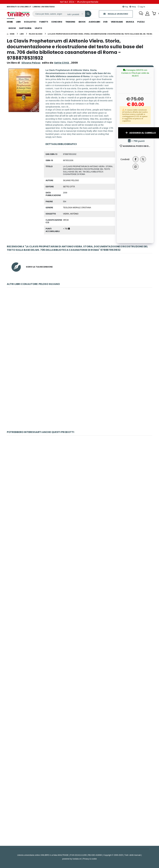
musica (130, 22)
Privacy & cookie (90, 859)
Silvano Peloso (31, 63)
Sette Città (69, 187)
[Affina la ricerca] (75, 14)
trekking (70, 22)
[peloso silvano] (36, 34)
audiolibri (94, 22)
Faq (125, 7)
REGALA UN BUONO (116, 14)
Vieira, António (71, 214)
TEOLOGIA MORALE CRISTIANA (77, 207)
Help (133, 7)
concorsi (57, 22)
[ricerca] (49, 14)
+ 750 (66, 229)
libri (18, 22)
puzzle (141, 22)
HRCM (66, 220)
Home (10, 22)
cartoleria (25, 28)
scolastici (30, 22)
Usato (38, 28)
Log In (141, 7)
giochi (12, 28)
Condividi (125, 159)
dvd (105, 22)
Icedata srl (77, 859)
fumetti (44, 22)
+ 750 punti (136, 141)
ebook (82, 22)
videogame (117, 22)
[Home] (11, 34)
